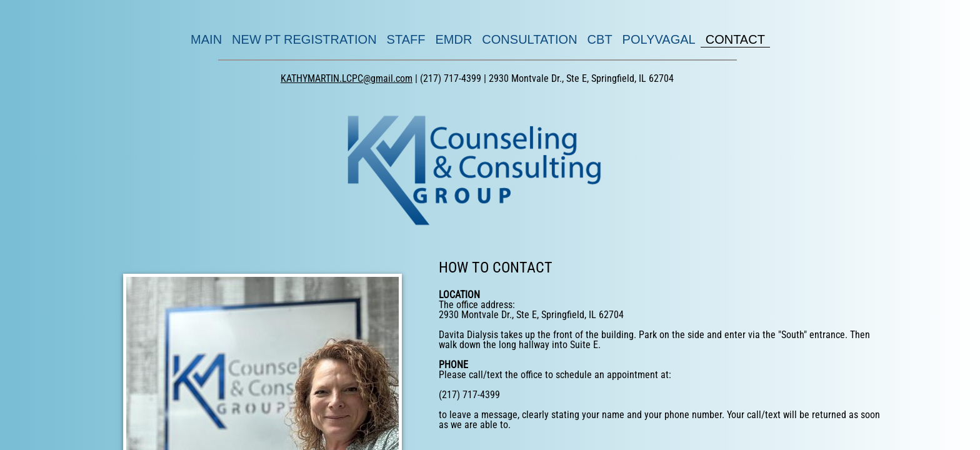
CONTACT (735, 39)
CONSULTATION (529, 39)
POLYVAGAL (659, 39)
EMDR (453, 39)
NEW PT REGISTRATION (304, 39)
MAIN (206, 39)
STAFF (406, 39)
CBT (600, 39)
